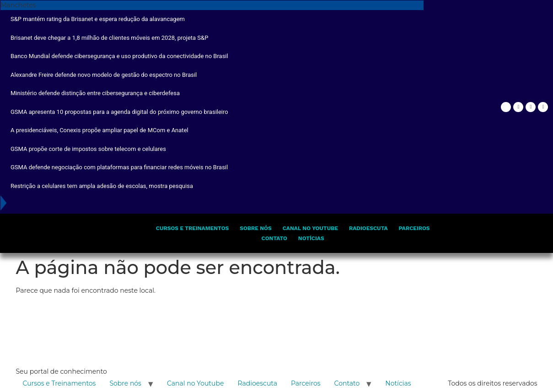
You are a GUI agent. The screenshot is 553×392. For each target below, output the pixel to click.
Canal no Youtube (310, 228)
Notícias (311, 238)
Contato (274, 238)
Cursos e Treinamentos (192, 228)
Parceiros (414, 228)
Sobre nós (255, 228)
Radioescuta (368, 228)
